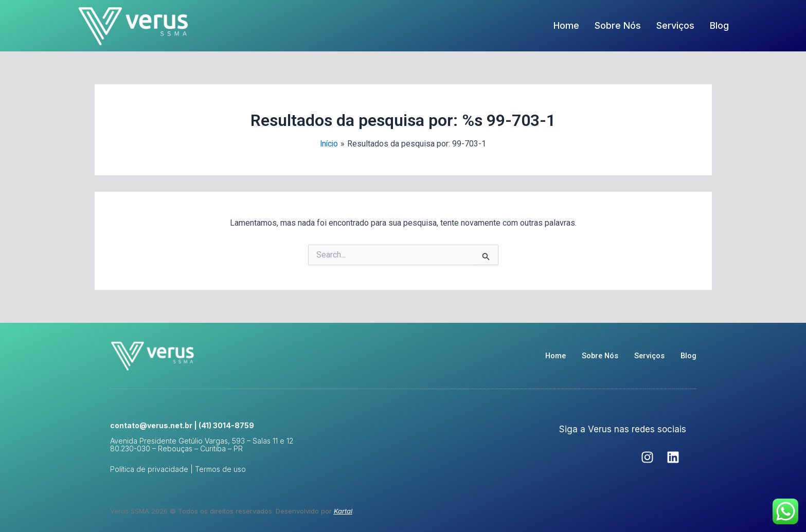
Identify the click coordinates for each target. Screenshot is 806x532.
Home (566, 25)
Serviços (675, 25)
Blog (719, 25)
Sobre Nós (618, 25)
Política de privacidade (149, 469)
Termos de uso (220, 469)
